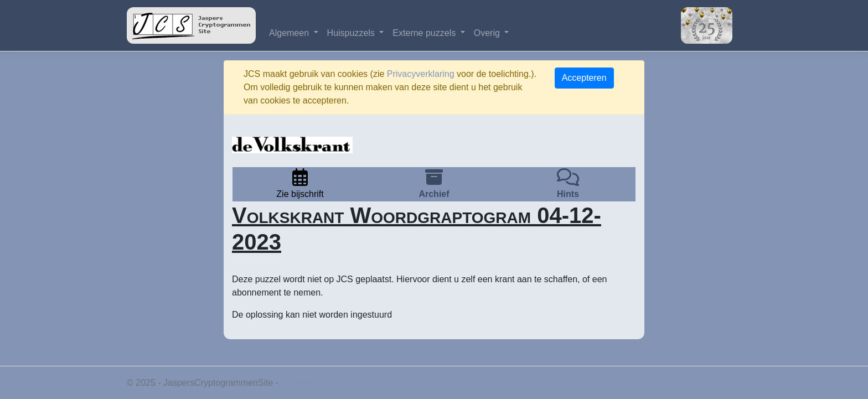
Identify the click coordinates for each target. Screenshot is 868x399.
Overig (488, 33)
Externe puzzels (425, 33)
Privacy (296, 383)
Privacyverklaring (421, 74)
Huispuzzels (352, 33)
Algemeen (290, 33)
